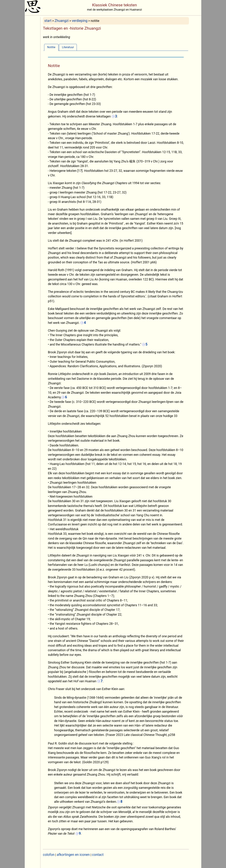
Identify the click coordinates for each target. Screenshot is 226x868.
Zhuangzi (62, 21)
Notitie (51, 47)
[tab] (51, 47)
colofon (49, 855)
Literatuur (68, 47)
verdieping (80, 21)
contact (98, 855)
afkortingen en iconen (73, 855)
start (48, 21)
